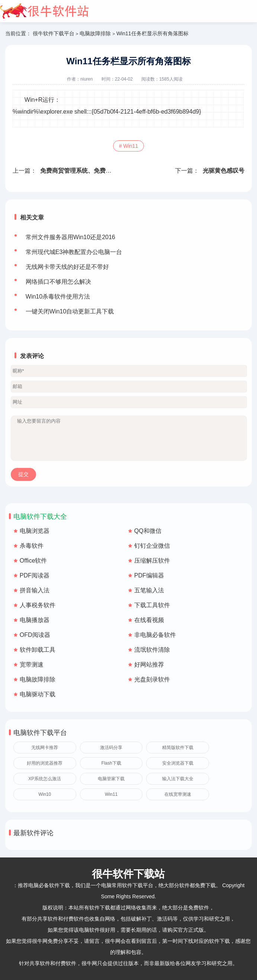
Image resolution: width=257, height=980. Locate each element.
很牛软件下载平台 (54, 33)
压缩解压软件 (152, 561)
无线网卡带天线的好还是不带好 (67, 267)
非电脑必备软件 (155, 635)
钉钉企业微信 (152, 546)
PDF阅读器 (35, 575)
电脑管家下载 (111, 779)
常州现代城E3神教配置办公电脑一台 (74, 252)
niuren (86, 79)
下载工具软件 (152, 605)
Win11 (111, 794)
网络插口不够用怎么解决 (58, 282)
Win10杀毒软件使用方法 (58, 297)
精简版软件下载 (178, 748)
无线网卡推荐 (45, 748)
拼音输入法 (35, 590)
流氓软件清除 (152, 650)
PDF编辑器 (149, 575)
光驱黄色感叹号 (224, 171)
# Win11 (128, 146)
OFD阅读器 (35, 635)
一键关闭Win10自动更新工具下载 (70, 311)
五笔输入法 (149, 590)
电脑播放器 (35, 620)
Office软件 (33, 561)
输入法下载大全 (178, 779)
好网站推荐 (149, 665)
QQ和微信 (148, 531)
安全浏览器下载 (178, 763)
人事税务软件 (38, 605)
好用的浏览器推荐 (45, 763)
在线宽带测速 (178, 794)
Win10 (45, 794)
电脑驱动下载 (38, 694)
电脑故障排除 (95, 33)
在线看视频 (149, 620)
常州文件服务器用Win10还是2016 (70, 237)
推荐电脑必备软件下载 (44, 885)
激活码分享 (111, 748)
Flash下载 (111, 763)
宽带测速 (32, 665)
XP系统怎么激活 (45, 779)
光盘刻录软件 (152, 679)
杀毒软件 (32, 546)
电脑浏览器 (35, 531)
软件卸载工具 (38, 650)
